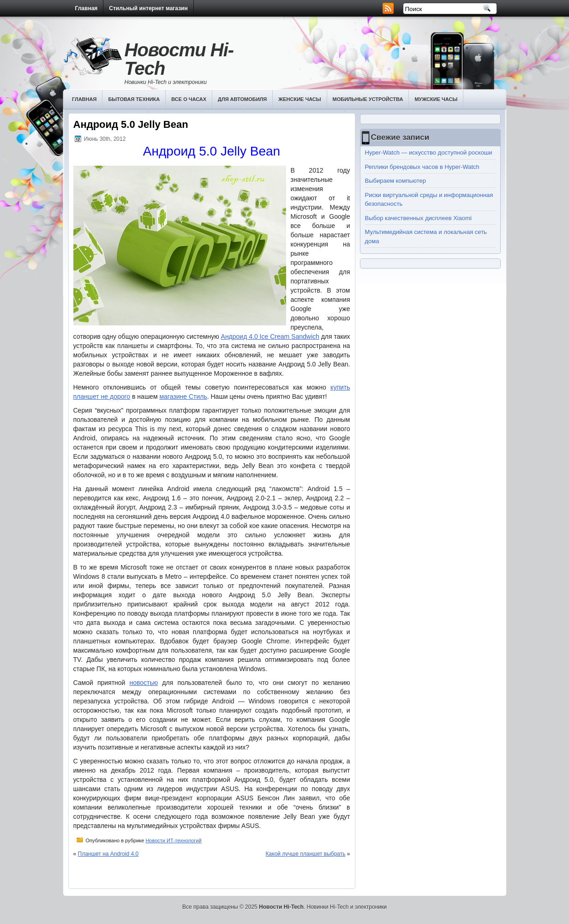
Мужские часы (436, 99)
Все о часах (189, 99)
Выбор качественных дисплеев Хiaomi (418, 218)
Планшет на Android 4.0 (108, 854)
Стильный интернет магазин (148, 8)
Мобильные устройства (368, 99)
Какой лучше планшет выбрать (306, 854)
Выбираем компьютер (396, 181)
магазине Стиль (183, 396)
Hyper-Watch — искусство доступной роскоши (429, 153)
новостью (144, 683)
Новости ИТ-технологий (173, 840)
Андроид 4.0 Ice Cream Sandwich (270, 336)
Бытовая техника (134, 99)
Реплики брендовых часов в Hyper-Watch (422, 167)
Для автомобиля (242, 99)
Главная (87, 8)
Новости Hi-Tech (179, 59)
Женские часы (299, 99)
